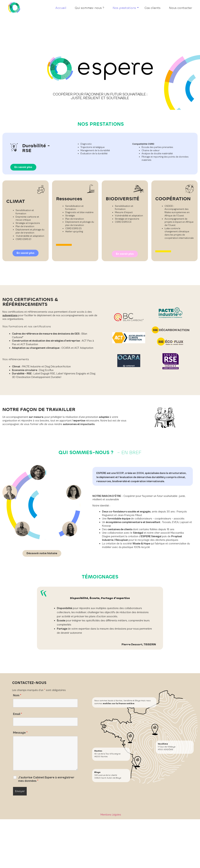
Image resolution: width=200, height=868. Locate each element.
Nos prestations (126, 8)
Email (18, 714)
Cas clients (152, 8)
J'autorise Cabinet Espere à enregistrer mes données (46, 779)
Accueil (61, 8)
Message (20, 733)
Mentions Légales (111, 815)
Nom (17, 695)
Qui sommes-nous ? (89, 8)
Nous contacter (180, 8)
